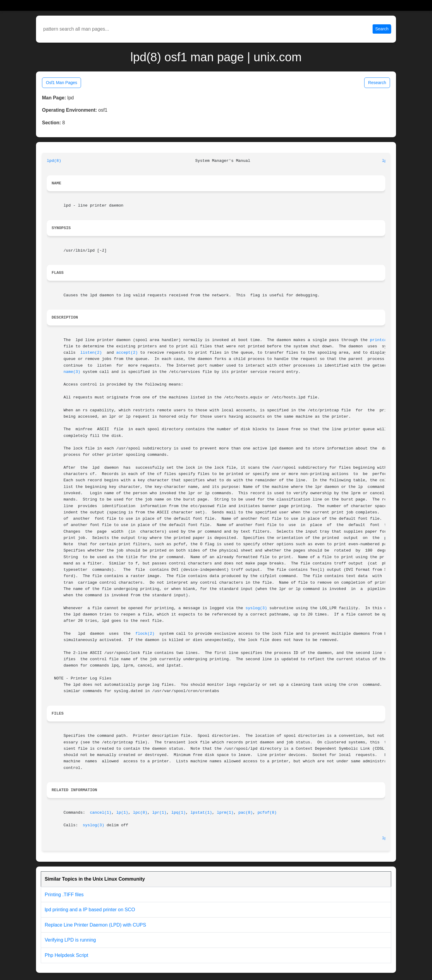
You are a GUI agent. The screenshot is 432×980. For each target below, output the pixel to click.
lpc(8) (140, 813)
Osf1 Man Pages (61, 83)
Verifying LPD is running (70, 940)
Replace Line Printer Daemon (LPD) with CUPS (95, 925)
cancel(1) (101, 813)
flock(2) (145, 634)
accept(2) (127, 353)
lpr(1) (159, 813)
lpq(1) (178, 813)
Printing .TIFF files (64, 895)
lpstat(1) (201, 813)
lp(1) (122, 813)
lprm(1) (225, 813)
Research (377, 83)
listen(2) (91, 353)
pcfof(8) (267, 813)
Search (382, 29)
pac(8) (246, 813)
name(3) (72, 372)
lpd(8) (54, 161)
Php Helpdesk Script (66, 955)
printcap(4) (383, 340)
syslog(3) (256, 608)
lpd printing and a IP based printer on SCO (90, 910)
